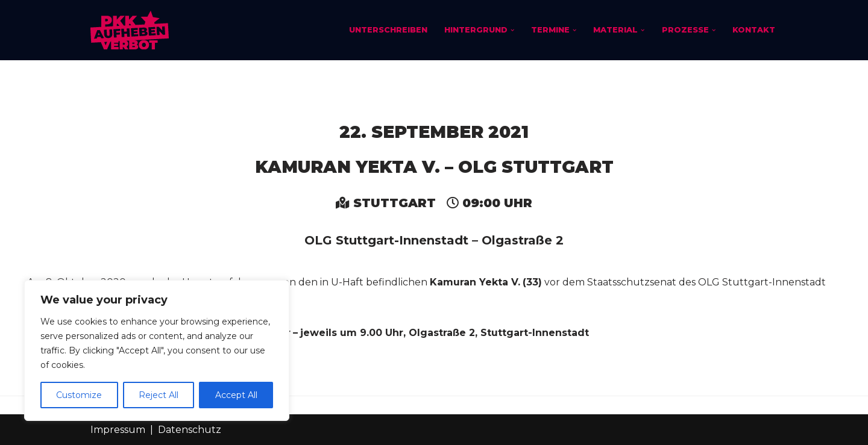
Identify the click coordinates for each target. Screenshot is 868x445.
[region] (157, 350)
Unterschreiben (388, 30)
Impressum (118, 430)
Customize (79, 395)
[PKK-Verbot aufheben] (130, 30)
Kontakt (754, 30)
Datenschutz (190, 430)
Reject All (159, 395)
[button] (512, 30)
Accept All (236, 395)
